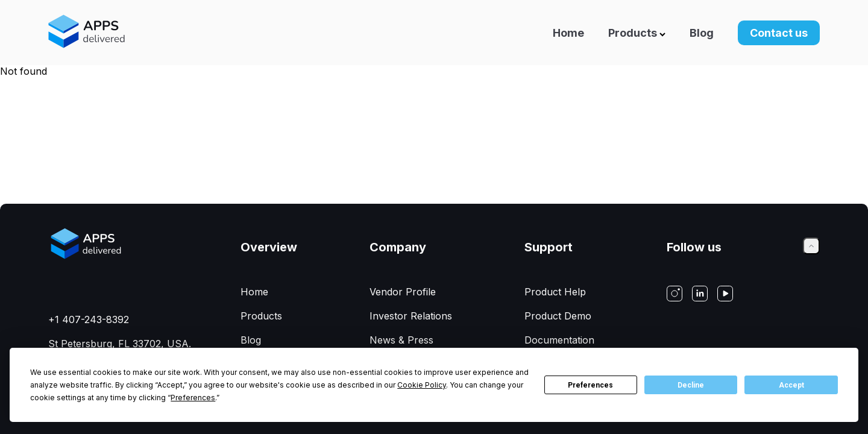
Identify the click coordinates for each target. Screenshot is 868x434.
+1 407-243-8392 (89, 319)
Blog (702, 33)
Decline (691, 385)
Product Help (555, 292)
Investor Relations (411, 316)
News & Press (401, 340)
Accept (791, 385)
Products (637, 33)
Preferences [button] (193, 398)
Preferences (590, 385)
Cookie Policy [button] (422, 385)
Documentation (559, 340)
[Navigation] (525, 33)
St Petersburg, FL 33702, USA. (120, 344)
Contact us (779, 33)
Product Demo (558, 316)
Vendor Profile (403, 292)
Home (568, 33)
